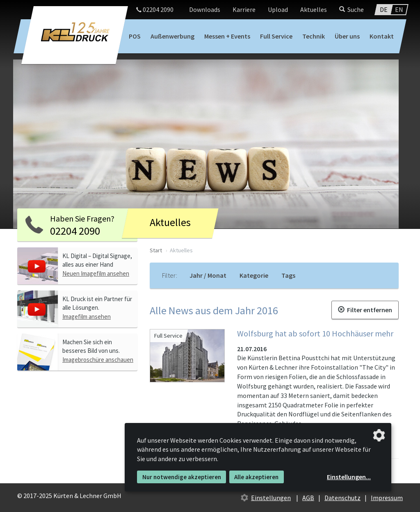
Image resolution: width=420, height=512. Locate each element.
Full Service (276, 36)
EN (399, 9)
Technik (314, 36)
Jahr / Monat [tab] (208, 275)
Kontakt (382, 36)
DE (384, 9)
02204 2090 (155, 9)
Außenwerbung (172, 36)
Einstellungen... (349, 477)
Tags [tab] (288, 275)
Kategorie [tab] (254, 275)
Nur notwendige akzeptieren (182, 477)
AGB (308, 498)
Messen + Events (227, 36)
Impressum (387, 498)
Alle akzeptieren (256, 477)
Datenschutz (342, 498)
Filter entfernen (365, 310)
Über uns (347, 36)
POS (135, 36)
